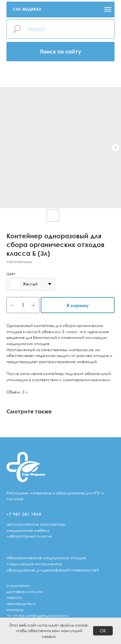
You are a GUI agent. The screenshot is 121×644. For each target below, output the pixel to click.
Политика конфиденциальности (37, 615)
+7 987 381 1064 (24, 514)
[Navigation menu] (108, 9)
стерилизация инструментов (34, 564)
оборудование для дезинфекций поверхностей (53, 570)
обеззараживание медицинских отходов (46, 558)
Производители (21, 604)
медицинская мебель (28, 530)
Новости (14, 597)
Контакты (15, 610)
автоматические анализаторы (36, 524)
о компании (18, 585)
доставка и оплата (25, 592)
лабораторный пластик (29, 536)
